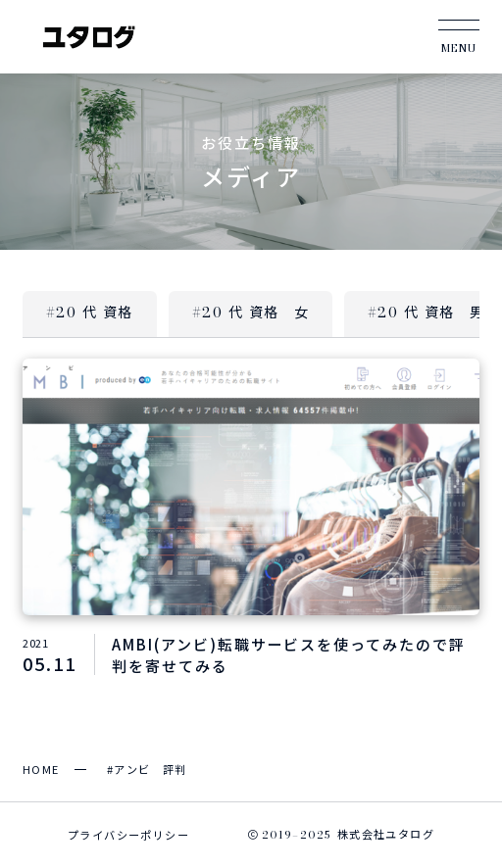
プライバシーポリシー (128, 835)
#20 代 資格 (90, 313)
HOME (41, 769)
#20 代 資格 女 (251, 313)
